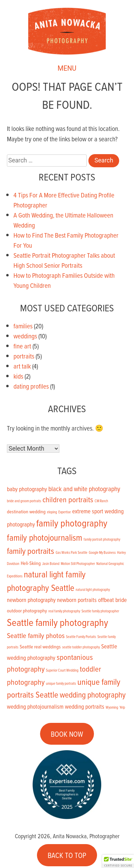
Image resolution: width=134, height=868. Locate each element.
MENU (67, 69)
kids (18, 376)
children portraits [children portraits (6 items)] (68, 499)
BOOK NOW (67, 734)
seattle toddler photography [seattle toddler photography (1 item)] (81, 647)
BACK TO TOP (67, 855)
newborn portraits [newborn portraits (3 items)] (77, 600)
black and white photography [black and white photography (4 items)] (84, 489)
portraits (24, 356)
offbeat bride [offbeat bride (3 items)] (112, 600)
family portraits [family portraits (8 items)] (31, 551)
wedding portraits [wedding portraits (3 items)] (85, 707)
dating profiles (31, 386)
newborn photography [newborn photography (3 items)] (31, 600)
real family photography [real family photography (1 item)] (64, 611)
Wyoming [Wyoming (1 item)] (112, 707)
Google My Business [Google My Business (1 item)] (102, 552)
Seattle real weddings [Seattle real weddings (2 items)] (40, 646)
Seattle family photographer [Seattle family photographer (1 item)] (100, 611)
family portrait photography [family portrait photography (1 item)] (102, 539)
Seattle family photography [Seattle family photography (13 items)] (58, 622)
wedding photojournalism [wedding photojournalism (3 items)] (35, 707)
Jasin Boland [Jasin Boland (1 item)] (51, 564)
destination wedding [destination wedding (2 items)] (26, 511)
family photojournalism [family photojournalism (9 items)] (45, 537)
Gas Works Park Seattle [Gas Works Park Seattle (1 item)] (71, 552)
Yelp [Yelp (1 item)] (122, 707)
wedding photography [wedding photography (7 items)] (93, 695)
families (23, 326)
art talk (22, 366)
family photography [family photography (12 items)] (72, 523)
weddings (25, 336)
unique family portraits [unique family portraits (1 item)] (61, 683)
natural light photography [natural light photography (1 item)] (93, 590)
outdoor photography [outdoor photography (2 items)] (27, 610)
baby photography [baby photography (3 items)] (27, 489)
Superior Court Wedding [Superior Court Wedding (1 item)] (62, 670)
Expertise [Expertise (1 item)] (65, 512)
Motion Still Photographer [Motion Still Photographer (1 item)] (78, 564)
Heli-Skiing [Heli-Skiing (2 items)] (31, 563)
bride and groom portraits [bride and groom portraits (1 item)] (24, 501)
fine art (22, 346)
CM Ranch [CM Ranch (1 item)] (101, 501)
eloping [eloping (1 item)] (52, 512)
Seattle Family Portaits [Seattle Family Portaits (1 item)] (81, 637)
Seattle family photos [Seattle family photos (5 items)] (36, 635)
